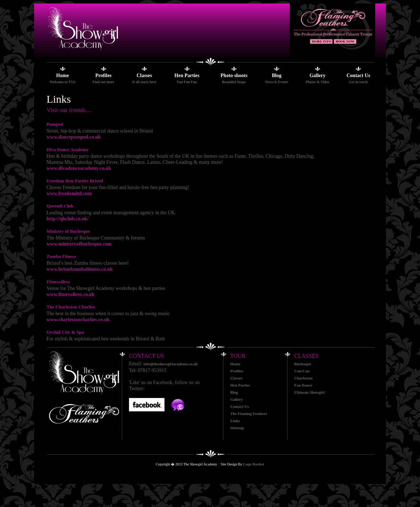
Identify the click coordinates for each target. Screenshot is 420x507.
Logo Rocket (254, 464)
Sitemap (237, 428)
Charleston (303, 378)
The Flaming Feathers (249, 414)
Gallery (317, 75)
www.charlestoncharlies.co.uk (78, 320)
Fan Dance (303, 385)
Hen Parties (187, 75)
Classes (144, 75)
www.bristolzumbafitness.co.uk (80, 269)
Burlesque (303, 364)
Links (235, 421)
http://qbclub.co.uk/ (68, 219)
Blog (277, 75)
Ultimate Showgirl (309, 392)
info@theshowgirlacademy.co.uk (171, 364)
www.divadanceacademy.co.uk (79, 168)
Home (63, 75)
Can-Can (302, 371)
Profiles (103, 75)
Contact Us (358, 75)
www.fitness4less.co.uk (71, 294)
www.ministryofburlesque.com (79, 244)
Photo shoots (234, 75)
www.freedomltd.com (69, 193)
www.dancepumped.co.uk (74, 137)
